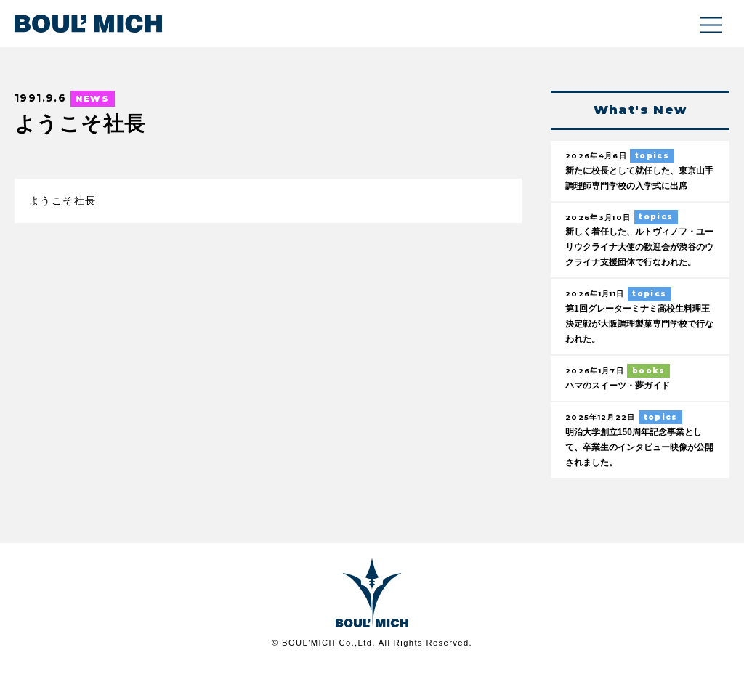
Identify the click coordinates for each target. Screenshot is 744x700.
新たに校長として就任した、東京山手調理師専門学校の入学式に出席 (636, 187)
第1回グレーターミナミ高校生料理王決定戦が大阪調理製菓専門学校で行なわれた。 (639, 357)
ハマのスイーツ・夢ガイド (622, 420)
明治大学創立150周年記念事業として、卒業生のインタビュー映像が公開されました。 (639, 482)
